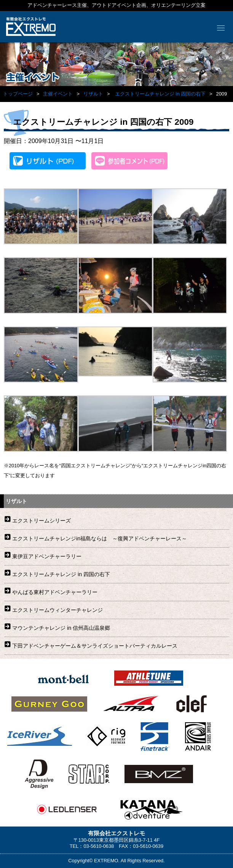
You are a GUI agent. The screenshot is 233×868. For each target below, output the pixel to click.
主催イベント (58, 94)
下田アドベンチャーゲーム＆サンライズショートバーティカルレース (95, 646)
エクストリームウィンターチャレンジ (57, 610)
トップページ (18, 94)
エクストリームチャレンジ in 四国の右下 (160, 94)
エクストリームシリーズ (41, 521)
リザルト (93, 94)
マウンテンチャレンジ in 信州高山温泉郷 (61, 628)
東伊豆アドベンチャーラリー (47, 556)
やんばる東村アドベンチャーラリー (55, 592)
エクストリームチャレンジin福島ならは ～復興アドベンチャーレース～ (100, 538)
